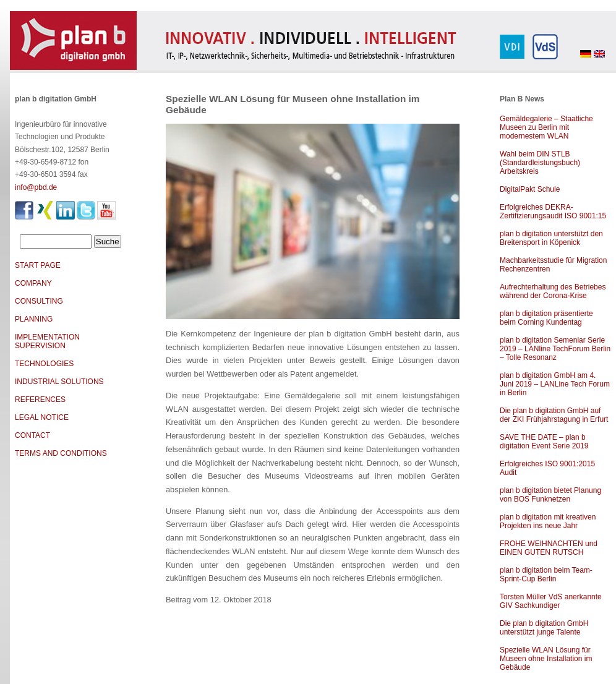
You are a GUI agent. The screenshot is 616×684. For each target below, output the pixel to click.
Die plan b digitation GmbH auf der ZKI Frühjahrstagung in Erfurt (554, 415)
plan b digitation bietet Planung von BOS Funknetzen (550, 495)
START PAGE (38, 265)
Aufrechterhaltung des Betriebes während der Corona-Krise (553, 291)
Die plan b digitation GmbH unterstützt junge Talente (544, 628)
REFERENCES (40, 400)
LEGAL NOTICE (42, 417)
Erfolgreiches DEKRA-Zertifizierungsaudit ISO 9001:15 (553, 212)
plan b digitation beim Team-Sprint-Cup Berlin (546, 575)
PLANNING (34, 319)
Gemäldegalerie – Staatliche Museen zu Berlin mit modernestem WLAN (546, 127)
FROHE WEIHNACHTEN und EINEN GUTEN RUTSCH (549, 548)
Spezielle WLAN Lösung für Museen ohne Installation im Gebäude (546, 659)
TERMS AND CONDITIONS (61, 453)
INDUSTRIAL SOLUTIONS (59, 382)
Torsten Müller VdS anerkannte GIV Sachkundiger (551, 601)
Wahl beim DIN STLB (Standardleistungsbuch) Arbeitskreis (540, 163)
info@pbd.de (36, 187)
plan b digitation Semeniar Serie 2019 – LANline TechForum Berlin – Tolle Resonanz (555, 349)
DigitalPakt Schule (530, 189)
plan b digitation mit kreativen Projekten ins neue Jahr (548, 521)
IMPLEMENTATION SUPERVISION (47, 341)
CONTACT (32, 435)
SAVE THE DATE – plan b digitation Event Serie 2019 (544, 442)
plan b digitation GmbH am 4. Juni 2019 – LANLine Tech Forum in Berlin (555, 384)
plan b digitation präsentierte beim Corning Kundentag (546, 318)
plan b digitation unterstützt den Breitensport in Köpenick (551, 238)
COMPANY (33, 283)
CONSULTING (39, 301)
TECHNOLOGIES (44, 364)
